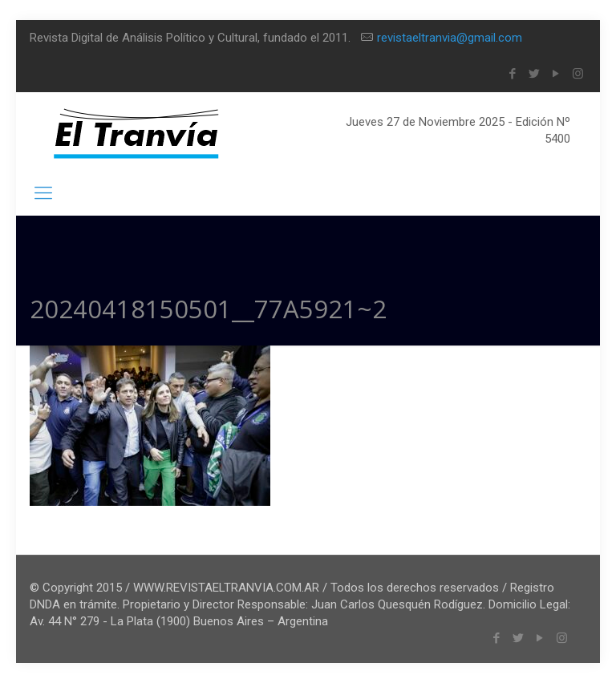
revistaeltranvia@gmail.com (450, 38)
